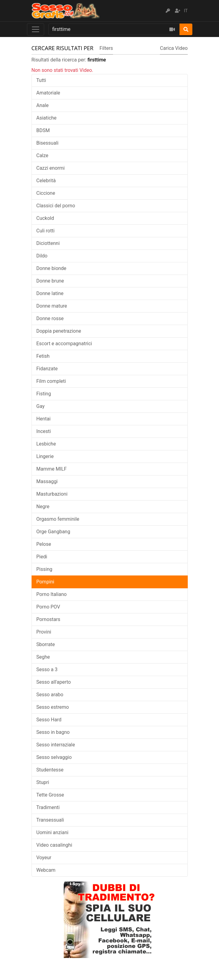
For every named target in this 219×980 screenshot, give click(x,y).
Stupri (43, 782)
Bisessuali (47, 143)
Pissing (44, 569)
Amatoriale (48, 93)
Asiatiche (47, 118)
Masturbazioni (52, 494)
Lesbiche (46, 444)
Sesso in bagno (53, 732)
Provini (44, 632)
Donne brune (50, 281)
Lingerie (45, 456)
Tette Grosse (50, 795)
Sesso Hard (49, 720)
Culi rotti (46, 231)
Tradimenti (48, 807)
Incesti (44, 431)
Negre (43, 507)
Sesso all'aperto (54, 682)
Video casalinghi (54, 845)
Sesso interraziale (56, 745)
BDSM (43, 130)
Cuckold (45, 218)
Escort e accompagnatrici (64, 344)
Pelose (44, 544)
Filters (106, 48)
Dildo (42, 256)
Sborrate (46, 644)
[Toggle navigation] (36, 29)
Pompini (45, 582)
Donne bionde (51, 268)
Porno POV (48, 607)
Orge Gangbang (53, 532)
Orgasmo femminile (58, 519)
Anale (43, 105)
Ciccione (46, 193)
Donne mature (52, 306)
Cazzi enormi (51, 168)
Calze (42, 155)
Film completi (51, 381)
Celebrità (46, 181)
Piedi (42, 557)
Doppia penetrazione (59, 331)
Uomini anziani (53, 832)
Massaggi (47, 481)
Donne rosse (50, 318)
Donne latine (50, 293)
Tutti (41, 80)
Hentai (44, 419)
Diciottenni (48, 243)
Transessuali (50, 820)
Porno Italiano (52, 594)
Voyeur (44, 858)
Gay (41, 406)
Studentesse (50, 770)
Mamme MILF (52, 469)
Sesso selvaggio (54, 757)
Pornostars (48, 619)
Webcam (46, 870)
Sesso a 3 (47, 669)
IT (186, 11)
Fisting (44, 394)
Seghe (43, 657)
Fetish (43, 356)
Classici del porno (56, 206)
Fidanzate (47, 369)
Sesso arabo (50, 695)
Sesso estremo (53, 707)
